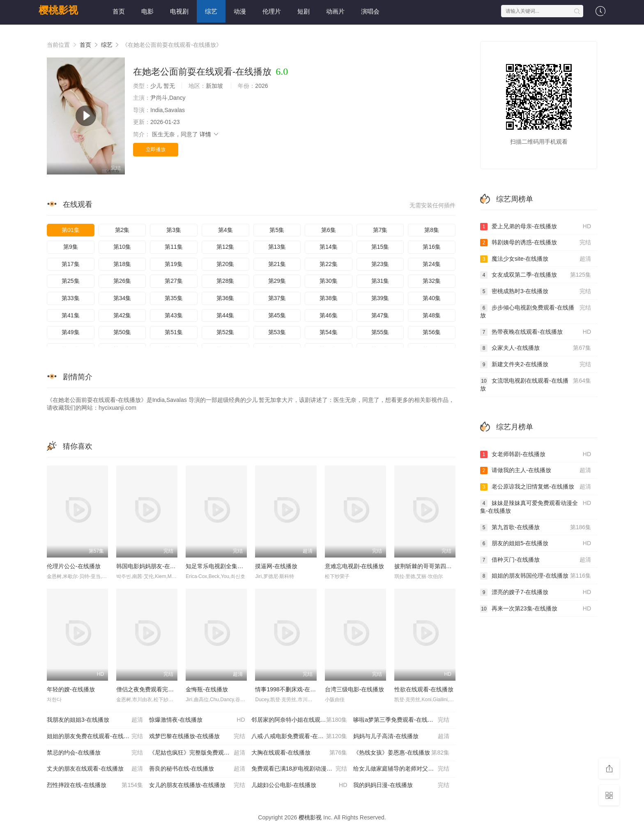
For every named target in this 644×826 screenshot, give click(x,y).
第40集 (432, 298)
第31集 (380, 281)
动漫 (240, 11)
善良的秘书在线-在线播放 (197, 769)
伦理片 (272, 11)
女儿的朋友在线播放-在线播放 (197, 785)
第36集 (225, 298)
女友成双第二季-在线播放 (536, 275)
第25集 (71, 281)
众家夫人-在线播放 (536, 348)
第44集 (225, 315)
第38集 (329, 298)
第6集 (329, 230)
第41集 (71, 315)
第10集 (122, 247)
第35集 (174, 298)
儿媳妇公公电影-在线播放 (299, 785)
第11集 (174, 247)
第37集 (277, 298)
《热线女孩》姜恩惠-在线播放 (401, 753)
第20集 (225, 264)
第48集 (432, 315)
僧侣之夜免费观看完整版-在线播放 (160, 689)
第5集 (277, 230)
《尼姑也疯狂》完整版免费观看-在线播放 (200, 753)
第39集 (380, 298)
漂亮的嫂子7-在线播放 (536, 592)
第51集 (174, 332)
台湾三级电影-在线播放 (355, 689)
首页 (119, 11)
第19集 (174, 264)
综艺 (211, 11)
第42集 (122, 315)
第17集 (71, 264)
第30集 (329, 281)
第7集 (380, 230)
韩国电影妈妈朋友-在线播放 (152, 566)
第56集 (432, 332)
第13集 (277, 247)
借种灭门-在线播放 (536, 560)
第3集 (174, 230)
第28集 (225, 281)
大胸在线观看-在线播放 (299, 753)
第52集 (225, 332)
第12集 (225, 247)
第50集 (122, 332)
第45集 (277, 315)
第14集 (329, 247)
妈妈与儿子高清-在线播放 (401, 737)
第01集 (71, 230)
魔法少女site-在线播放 (536, 259)
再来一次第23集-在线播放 (536, 609)
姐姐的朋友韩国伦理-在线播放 (536, 576)
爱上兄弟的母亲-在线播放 (536, 227)
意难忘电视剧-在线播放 (355, 566)
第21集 (277, 264)
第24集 (432, 264)
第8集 (432, 230)
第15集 (380, 247)
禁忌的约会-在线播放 (95, 753)
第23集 (380, 264)
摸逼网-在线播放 (276, 566)
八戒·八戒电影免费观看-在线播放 (299, 737)
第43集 (174, 315)
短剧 (304, 11)
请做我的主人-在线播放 (536, 470)
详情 (209, 134)
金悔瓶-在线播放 (207, 689)
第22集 (329, 264)
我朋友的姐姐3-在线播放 (95, 720)
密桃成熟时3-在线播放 (536, 291)
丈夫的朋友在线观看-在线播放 (95, 769)
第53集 (277, 332)
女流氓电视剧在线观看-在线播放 (536, 384)
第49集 (71, 332)
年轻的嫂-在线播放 (71, 689)
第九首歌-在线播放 (536, 528)
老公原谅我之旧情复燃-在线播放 (536, 487)
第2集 (122, 230)
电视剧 (179, 11)
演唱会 (370, 11)
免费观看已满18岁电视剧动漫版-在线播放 (302, 769)
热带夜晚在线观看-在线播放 (536, 332)
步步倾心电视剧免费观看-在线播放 (536, 311)
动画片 (335, 11)
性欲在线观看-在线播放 (424, 689)
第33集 (71, 298)
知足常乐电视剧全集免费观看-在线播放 (236, 566)
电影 (147, 11)
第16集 (432, 247)
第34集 (122, 298)
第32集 (432, 281)
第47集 (380, 315)
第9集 (71, 247)
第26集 (122, 281)
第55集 (380, 332)
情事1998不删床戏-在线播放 (291, 689)
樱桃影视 (58, 10)
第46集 (329, 315)
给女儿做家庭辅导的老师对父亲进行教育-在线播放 (404, 769)
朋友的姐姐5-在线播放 (536, 544)
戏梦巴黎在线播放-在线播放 (197, 737)
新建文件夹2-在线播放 (536, 365)
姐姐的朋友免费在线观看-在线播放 (95, 737)
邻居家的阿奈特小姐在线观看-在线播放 (301, 720)
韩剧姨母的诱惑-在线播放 (536, 243)
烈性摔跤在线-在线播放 (95, 785)
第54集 (329, 332)
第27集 (174, 281)
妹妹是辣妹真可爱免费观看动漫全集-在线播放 (536, 507)
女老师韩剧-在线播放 (536, 454)
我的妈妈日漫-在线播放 (401, 785)
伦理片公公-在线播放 (74, 566)
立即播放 (156, 149)
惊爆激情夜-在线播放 (197, 720)
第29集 (277, 281)
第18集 (122, 264)
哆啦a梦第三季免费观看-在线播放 (401, 720)
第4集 (225, 230)
